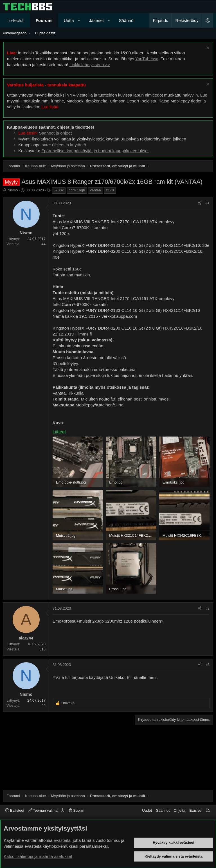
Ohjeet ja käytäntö (69, 145)
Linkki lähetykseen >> (90, 65)
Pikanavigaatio (15, 33)
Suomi (76, 810)
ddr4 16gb (77, 190)
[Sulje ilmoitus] (207, 49)
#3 (208, 665)
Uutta (69, 20)
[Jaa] (200, 203)
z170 (110, 190)
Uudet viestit (45, 33)
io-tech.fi (16, 20)
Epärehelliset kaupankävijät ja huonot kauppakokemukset (95, 151)
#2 (208, 608)
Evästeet (15, 810)
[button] (79, 20)
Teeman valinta (43, 810)
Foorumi (44, 20)
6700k (59, 190)
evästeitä (62, 840)
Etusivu (195, 810)
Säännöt (127, 20)
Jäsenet (96, 20)
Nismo (13, 190)
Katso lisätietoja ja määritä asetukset (38, 856)
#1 (208, 203)
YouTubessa (147, 59)
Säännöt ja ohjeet (55, 133)
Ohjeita (179, 810)
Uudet (147, 810)
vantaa (95, 190)
